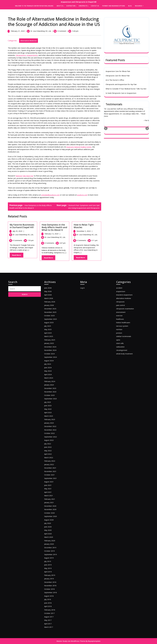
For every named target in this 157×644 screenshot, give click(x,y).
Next (147, 129)
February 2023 (53, 432)
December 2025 (54, 360)
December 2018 (54, 538)
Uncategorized (125, 387)
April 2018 (52, 554)
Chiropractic (83, 6)
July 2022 (52, 448)
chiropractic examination (128, 360)
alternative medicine (29, 41)
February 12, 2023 (53, 234)
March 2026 (53, 353)
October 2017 (53, 558)
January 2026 (53, 358)
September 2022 (54, 443)
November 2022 (54, 439)
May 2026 (52, 349)
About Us (60, 6)
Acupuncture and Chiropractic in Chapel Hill (79, 2)
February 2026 (53, 355)
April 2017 (52, 565)
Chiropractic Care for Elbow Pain (118, 76)
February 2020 (53, 511)
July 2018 (52, 549)
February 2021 (53, 484)
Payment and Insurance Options (114, 6)
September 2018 (54, 545)
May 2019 (52, 529)
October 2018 (53, 542)
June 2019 (52, 527)
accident (124, 346)
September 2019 (54, 520)
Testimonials (114, 105)
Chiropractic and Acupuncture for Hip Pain (121, 85)
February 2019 (53, 533)
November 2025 (54, 362)
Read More (18, 256)
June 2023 (52, 423)
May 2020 (52, 504)
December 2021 (54, 464)
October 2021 (53, 468)
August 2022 (53, 445)
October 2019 (53, 518)
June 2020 (52, 502)
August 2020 (53, 497)
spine (123, 380)
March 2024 (53, 405)
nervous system (126, 371)
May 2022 (52, 452)
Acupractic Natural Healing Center (79, 147)
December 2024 (54, 385)
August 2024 (53, 394)
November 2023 (54, 414)
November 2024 (54, 387)
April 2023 (52, 427)
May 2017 (52, 563)
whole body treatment (127, 389)
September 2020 (54, 495)
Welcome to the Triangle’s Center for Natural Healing (34, 6)
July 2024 (52, 396)
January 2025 (53, 382)
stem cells (124, 382)
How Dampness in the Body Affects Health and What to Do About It (55, 227)
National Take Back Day (25, 176)
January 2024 (53, 409)
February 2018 (53, 556)
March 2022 (53, 457)
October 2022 (53, 441)
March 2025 (53, 378)
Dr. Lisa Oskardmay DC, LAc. (41, 31)
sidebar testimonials (127, 378)
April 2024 (52, 403)
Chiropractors (21, 55)
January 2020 (53, 513)
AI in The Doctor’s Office (115, 80)
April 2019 (52, 531)
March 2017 (53, 567)
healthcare (124, 367)
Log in (87, 346)
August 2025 (53, 369)
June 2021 (52, 475)
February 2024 (53, 407)
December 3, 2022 (85, 231)
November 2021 (54, 466)
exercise (124, 364)
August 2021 (53, 473)
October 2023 (53, 416)
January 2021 (53, 486)
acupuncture (125, 349)
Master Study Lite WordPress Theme (71, 641)
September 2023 (54, 418)
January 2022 (53, 461)
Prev (106, 129)
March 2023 (53, 430)
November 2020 (54, 491)
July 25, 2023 (19, 231)
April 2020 (52, 506)
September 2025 (54, 367)
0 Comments (19, 240)
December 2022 (54, 437)
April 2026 (52, 351)
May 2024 (52, 400)
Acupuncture (71, 6)
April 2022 (52, 455)
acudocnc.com (83, 195)
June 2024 (52, 398)
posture (124, 376)
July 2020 (52, 500)
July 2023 (52, 421)
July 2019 (52, 524)
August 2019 (53, 522)
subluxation (125, 385)
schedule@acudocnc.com (51, 195)
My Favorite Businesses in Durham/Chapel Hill (23, 226)
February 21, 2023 (18, 31)
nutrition (124, 373)
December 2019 (54, 515)
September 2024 (54, 391)
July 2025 (52, 371)
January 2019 (53, 536)
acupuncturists (33, 55)
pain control (125, 358)
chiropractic (125, 355)
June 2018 (52, 551)
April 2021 (52, 479)
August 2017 (53, 560)
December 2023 (54, 412)
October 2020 (53, 493)
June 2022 (52, 450)
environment (125, 362)
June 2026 (52, 346)
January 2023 (53, 434)
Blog (130, 6)
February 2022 (53, 459)
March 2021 (53, 482)
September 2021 (54, 470)
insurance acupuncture (127, 351)
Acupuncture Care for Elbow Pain (118, 72)
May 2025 (52, 373)
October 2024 (53, 389)
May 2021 (52, 477)
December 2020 (54, 488)
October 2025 (53, 364)
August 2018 (53, 547)
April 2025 (52, 376)
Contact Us (95, 6)
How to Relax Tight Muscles (84, 226)
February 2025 (53, 380)
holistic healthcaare (126, 369)
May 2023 (52, 425)
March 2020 (53, 509)
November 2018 (54, 540)
